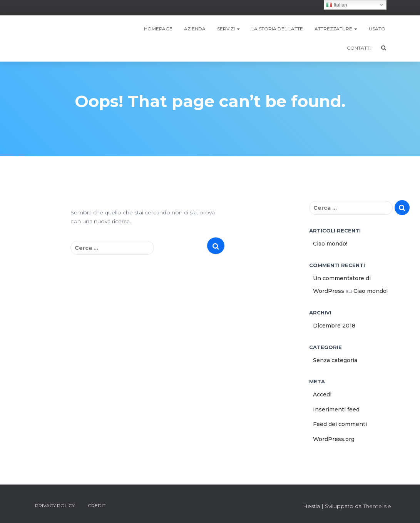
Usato (377, 29)
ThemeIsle (377, 506)
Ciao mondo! (330, 244)
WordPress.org (334, 439)
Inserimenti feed (336, 409)
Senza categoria (335, 360)
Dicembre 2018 (334, 326)
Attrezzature (336, 29)
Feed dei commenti (340, 424)
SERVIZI (228, 29)
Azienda (195, 29)
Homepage (158, 29)
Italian (337, 5)
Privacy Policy (55, 505)
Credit (97, 505)
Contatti (359, 48)
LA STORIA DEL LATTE (277, 29)
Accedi (322, 394)
